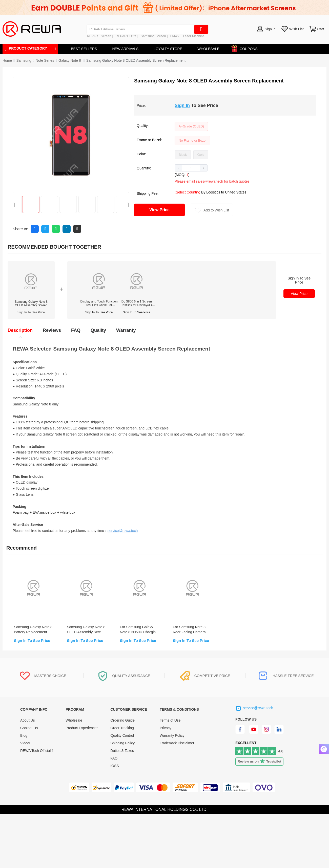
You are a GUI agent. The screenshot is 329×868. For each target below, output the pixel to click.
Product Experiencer (82, 728)
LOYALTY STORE (168, 49)
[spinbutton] (191, 168)
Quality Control (122, 735)
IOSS (115, 766)
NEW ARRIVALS (125, 49)
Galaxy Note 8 (70, 60)
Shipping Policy (122, 743)
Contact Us (29, 728)
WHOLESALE (208, 49)
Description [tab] (20, 330)
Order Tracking (122, 728)
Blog (24, 735)
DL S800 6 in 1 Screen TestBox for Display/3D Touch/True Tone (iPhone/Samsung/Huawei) (137, 303)
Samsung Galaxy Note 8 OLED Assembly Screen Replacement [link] (136, 60)
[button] (179, 168)
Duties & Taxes (122, 751)
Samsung (24, 60)
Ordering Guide (122, 720)
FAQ (114, 758)
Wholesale (74, 720)
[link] (24, 60)
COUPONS (246, 48)
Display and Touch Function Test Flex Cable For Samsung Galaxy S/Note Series (99, 303)
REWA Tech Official (37, 751)
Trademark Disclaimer (177, 743)
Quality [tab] (98, 330)
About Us (28, 720)
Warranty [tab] (126, 330)
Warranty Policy (172, 735)
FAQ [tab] (76, 330)
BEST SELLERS (84, 49)
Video (25, 743)
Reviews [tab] (52, 330)
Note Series (45, 60)
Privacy (166, 728)
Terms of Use (170, 720)
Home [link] (7, 60)
